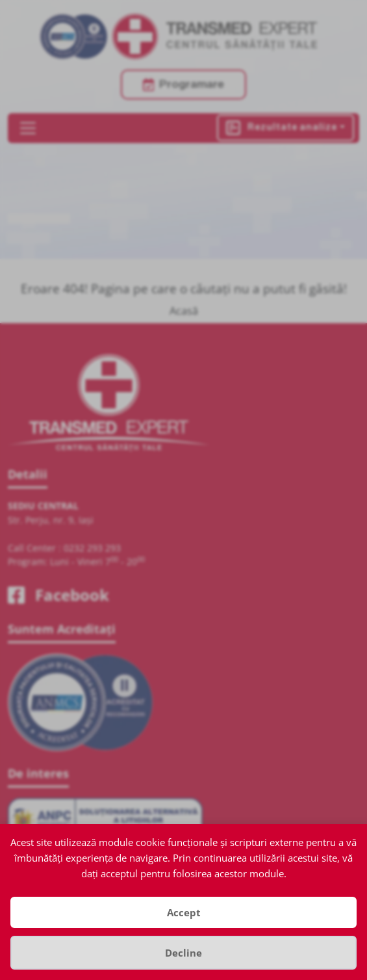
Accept (184, 912)
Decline (183, 953)
